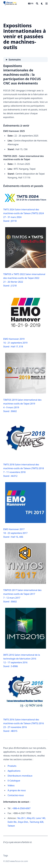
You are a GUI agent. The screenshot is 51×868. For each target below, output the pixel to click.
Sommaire (15, 60)
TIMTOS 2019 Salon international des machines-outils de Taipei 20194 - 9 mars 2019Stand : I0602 (25, 383)
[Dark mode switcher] (42, 4)
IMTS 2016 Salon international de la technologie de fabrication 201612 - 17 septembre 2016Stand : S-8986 (25, 638)
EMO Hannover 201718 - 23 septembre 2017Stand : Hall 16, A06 (25, 510)
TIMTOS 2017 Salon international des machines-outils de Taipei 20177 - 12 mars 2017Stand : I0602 (25, 573)
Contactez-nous (16, 795)
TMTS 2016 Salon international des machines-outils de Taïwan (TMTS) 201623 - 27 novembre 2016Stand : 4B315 (25, 702)
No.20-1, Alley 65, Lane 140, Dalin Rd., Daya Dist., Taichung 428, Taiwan (27, 822)
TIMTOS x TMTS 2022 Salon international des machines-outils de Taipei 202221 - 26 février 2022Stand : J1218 (25, 257)
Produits (12, 766)
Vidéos (11, 785)
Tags (6, 855)
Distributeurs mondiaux (20, 776)
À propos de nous (17, 790)
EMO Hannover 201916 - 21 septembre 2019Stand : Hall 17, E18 (25, 320)
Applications (14, 771)
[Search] (37, 4)
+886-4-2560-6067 (21, 808)
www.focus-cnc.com (19, 861)
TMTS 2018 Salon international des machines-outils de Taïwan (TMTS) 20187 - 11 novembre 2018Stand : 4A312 (25, 447)
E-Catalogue (14, 781)
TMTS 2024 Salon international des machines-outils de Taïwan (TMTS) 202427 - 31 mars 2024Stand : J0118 (26, 207)
